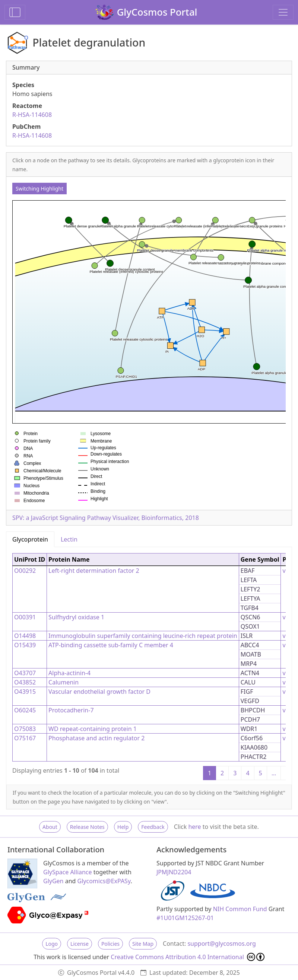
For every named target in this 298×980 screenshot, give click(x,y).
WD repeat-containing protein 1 (93, 729)
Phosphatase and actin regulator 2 (96, 738)
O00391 (25, 617)
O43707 (25, 673)
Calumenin (64, 682)
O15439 (25, 645)
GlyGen (53, 881)
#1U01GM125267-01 (185, 918)
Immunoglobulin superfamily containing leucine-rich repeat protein (143, 636)
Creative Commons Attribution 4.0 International (188, 957)
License (80, 944)
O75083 (25, 729)
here (194, 827)
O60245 (25, 710)
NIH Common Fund (240, 909)
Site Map (143, 944)
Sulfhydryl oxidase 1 (76, 617)
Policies (110, 944)
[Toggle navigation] (283, 12)
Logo (52, 944)
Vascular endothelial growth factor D (99, 692)
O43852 (25, 682)
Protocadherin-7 (71, 710)
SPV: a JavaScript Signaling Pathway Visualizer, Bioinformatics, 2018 (106, 518)
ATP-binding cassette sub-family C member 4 (111, 645)
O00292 (25, 571)
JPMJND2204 (174, 872)
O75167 (25, 738)
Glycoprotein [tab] (30, 539)
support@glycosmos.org (221, 944)
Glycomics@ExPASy (104, 881)
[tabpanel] (149, 666)
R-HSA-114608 (32, 115)
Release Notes (87, 827)
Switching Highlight (39, 189)
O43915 (25, 692)
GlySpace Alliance (68, 872)
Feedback (153, 827)
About (50, 827)
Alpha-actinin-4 (69, 673)
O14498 (25, 636)
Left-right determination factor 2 (94, 571)
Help (123, 827)
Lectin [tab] (69, 539)
